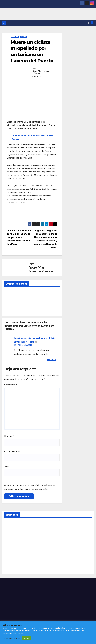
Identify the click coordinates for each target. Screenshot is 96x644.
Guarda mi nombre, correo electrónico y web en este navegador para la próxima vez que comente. (30, 487)
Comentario (11, 385)
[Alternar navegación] (47, 23)
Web (6, 466)
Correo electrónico (14, 451)
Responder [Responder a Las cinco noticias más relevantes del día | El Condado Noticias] (52, 360)
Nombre (9, 436)
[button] (89, 23)
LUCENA (23, 37)
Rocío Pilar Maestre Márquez (41, 72)
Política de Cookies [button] (12, 638)
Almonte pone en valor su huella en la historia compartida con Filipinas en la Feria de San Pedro (19, 237)
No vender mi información (14, 633)
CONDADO (15, 37)
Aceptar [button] (27, 638)
